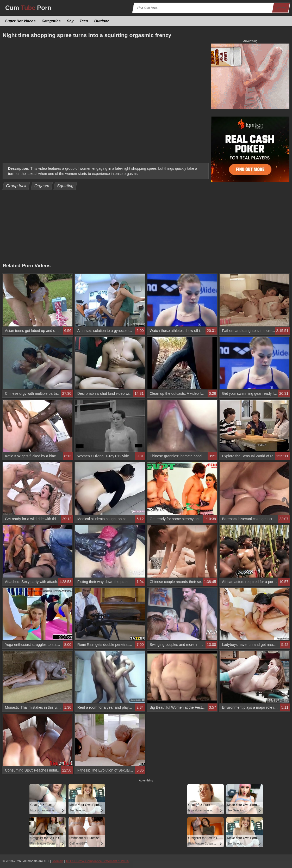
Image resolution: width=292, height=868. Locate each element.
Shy (70, 21)
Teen (84, 21)
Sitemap (57, 861)
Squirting (65, 186)
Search (281, 8)
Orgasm (42, 186)
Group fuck (16, 186)
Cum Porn (28, 8)
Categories (51, 21)
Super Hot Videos (20, 21)
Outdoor (101, 21)
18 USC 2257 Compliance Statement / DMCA (97, 861)
